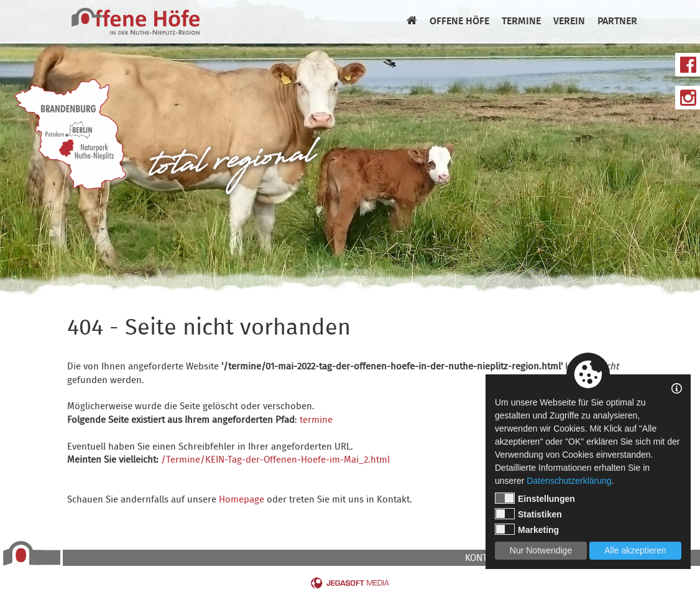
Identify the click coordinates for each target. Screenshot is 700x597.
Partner (617, 22)
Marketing (527, 529)
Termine (521, 22)
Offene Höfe (459, 22)
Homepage (242, 500)
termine (316, 420)
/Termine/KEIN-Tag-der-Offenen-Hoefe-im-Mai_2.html (275, 460)
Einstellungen (535, 498)
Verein (569, 22)
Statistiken (528, 514)
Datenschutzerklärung (569, 481)
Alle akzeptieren (635, 550)
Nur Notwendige (541, 550)
